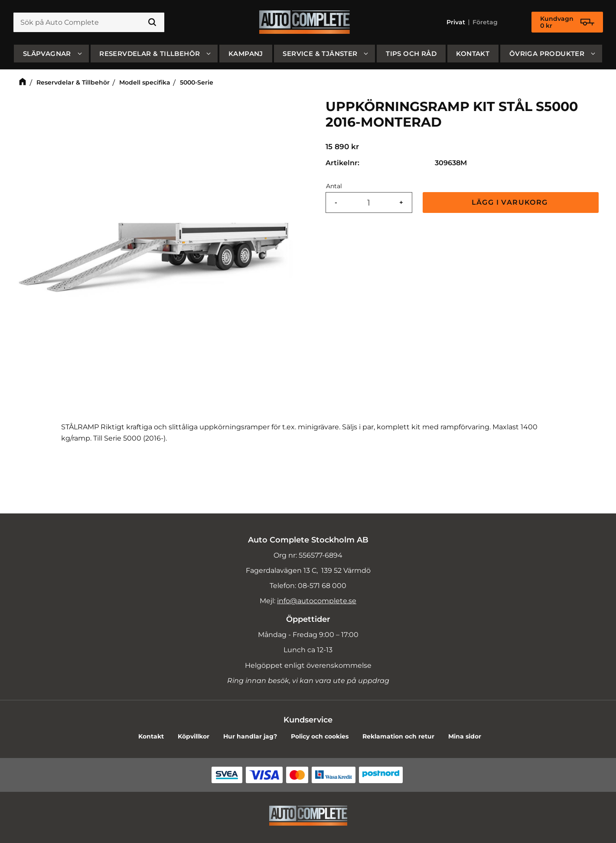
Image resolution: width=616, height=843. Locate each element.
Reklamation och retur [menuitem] (398, 736)
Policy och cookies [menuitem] (320, 736)
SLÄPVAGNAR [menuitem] (47, 54)
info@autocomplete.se (317, 601)
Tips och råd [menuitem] (411, 54)
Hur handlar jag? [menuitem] (250, 736)
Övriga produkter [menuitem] (547, 54)
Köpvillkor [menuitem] (194, 736)
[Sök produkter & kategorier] (89, 23)
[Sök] (152, 23)
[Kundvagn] (567, 23)
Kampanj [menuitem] (246, 54)
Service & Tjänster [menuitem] (320, 54)
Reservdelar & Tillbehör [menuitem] (150, 54)
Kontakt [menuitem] (473, 54)
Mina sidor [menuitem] (465, 736)
